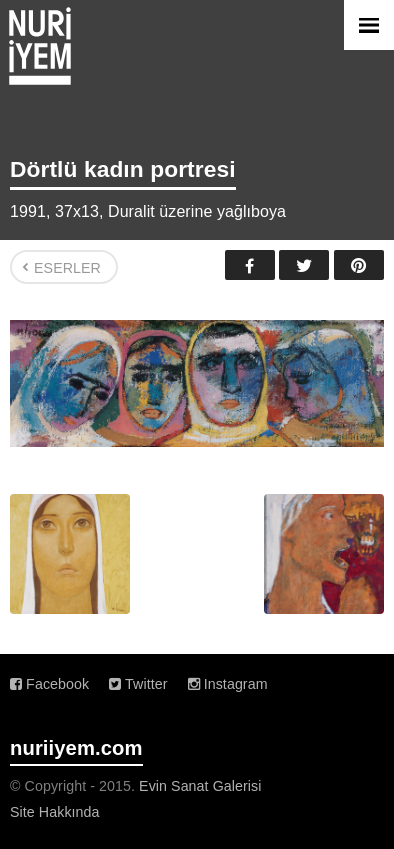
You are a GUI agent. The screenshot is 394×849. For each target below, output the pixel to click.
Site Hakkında (55, 812)
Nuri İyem (40, 46)
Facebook (250, 265)
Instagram (228, 684)
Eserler (67, 268)
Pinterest (359, 265)
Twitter (304, 265)
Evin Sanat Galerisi (200, 786)
